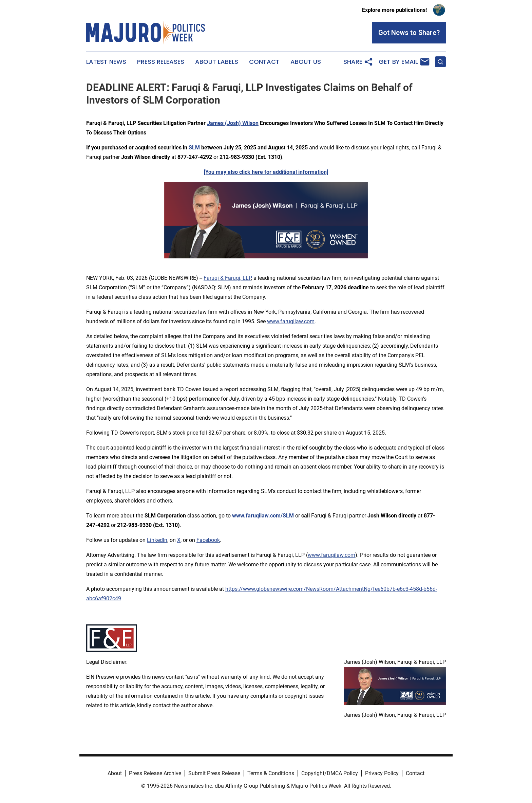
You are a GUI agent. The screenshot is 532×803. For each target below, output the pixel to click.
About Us (306, 62)
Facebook (208, 540)
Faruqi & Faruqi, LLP (227, 278)
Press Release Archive (155, 773)
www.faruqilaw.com (291, 321)
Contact (264, 62)
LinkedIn (157, 540)
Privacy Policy (382, 773)
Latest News (106, 62)
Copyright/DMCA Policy (330, 773)
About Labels (217, 62)
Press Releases (161, 62)
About (115, 773)
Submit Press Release (214, 773)
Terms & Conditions (271, 773)
